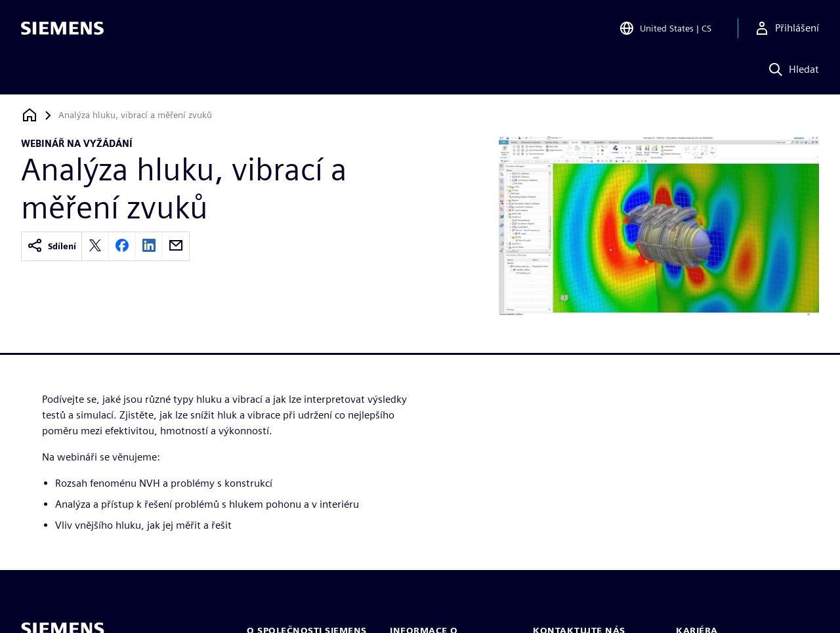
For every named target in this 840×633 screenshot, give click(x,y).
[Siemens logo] (62, 29)
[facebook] (122, 246)
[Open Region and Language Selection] (665, 29)
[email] (176, 246)
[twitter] (95, 246)
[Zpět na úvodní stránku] (30, 115)
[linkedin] (149, 246)
